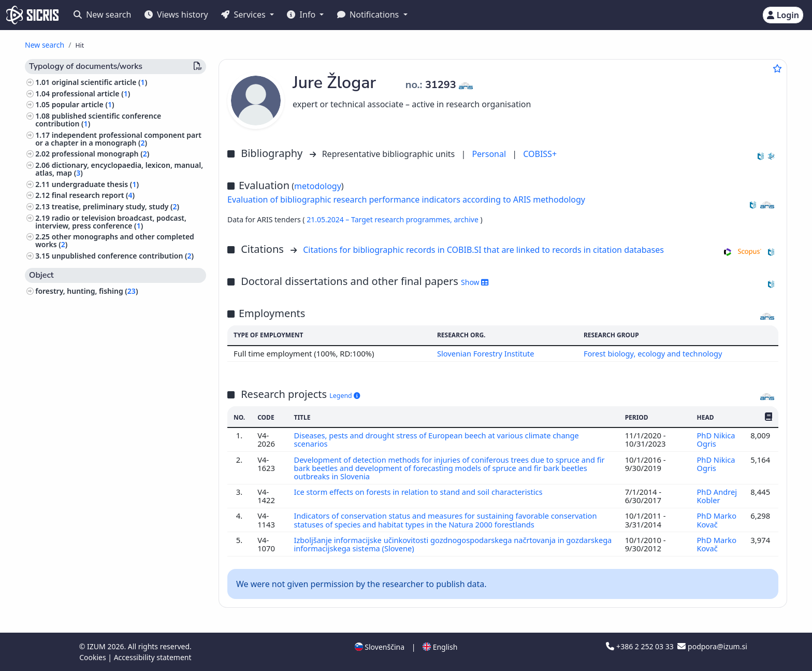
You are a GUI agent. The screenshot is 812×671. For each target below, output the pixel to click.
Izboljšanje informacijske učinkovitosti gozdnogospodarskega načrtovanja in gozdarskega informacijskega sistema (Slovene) (431, 544)
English (440, 647)
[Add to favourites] (777, 68)
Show (475, 282)
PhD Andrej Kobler (717, 496)
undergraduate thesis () (95, 184)
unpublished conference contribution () (123, 256)
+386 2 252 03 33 (641, 646)
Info (302, 15)
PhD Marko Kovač (716, 520)
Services (244, 15)
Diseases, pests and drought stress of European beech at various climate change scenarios (438, 439)
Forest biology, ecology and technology (653, 353)
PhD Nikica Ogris (716, 439)
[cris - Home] (32, 15)
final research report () (93, 195)
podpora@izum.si (712, 646)
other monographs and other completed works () (115, 240)
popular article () (83, 104)
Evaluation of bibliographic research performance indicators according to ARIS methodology (406, 199)
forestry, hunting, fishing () (86, 291)
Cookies (93, 657)
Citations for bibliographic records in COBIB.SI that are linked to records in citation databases (483, 250)
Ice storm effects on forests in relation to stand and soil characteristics (421, 492)
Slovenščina (380, 647)
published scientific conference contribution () (98, 120)
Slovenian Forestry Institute (485, 353)
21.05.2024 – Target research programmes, (380, 219)
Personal (490, 154)
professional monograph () (101, 154)
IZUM (97, 646)
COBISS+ (540, 154)
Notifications (369, 15)
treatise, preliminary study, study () (115, 206)
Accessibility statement (153, 657)
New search (102, 15)
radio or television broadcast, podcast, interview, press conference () (111, 222)
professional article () (91, 94)
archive (467, 219)
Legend (345, 396)
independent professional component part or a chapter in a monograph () (118, 139)
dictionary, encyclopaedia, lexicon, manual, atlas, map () (119, 169)
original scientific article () (99, 82)
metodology (318, 186)
